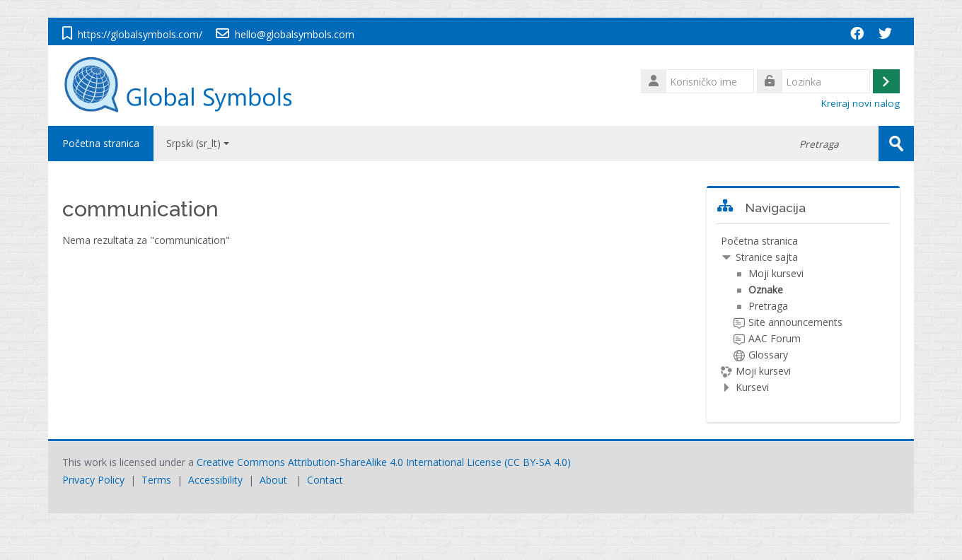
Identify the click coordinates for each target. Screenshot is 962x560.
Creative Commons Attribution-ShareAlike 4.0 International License (349, 462)
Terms (156, 480)
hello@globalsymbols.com (295, 34)
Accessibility (215, 480)
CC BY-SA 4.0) (539, 462)
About (273, 480)
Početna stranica (101, 143)
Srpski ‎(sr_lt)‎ (198, 143)
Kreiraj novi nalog (860, 103)
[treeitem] (803, 314)
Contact (325, 480)
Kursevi (752, 387)
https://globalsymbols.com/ (140, 34)
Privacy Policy (93, 480)
